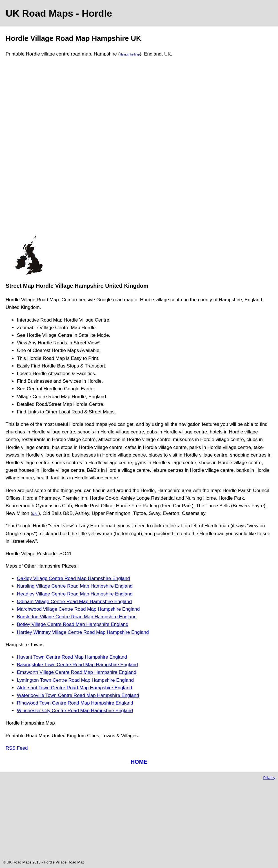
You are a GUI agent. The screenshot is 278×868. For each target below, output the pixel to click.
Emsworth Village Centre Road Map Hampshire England (77, 672)
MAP (35, 514)
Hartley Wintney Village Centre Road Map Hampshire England (83, 632)
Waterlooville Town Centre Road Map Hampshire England (78, 695)
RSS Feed (17, 748)
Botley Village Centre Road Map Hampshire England (73, 624)
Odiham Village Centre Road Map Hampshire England (74, 602)
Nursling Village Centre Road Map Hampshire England (75, 586)
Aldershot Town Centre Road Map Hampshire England (74, 688)
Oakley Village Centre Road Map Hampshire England (73, 578)
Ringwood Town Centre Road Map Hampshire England (75, 703)
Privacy (269, 778)
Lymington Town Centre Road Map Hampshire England (75, 680)
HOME (139, 762)
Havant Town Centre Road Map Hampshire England (72, 657)
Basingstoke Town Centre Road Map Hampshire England (77, 665)
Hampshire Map (130, 55)
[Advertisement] (29, 149)
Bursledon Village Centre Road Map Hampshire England (77, 617)
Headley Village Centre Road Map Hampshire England (75, 594)
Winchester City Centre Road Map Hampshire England (75, 711)
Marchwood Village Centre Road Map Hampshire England (78, 609)
